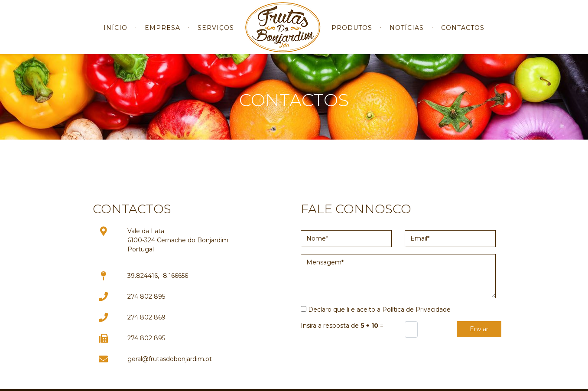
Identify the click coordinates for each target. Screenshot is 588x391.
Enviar (479, 329)
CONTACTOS (463, 34)
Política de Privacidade (416, 310)
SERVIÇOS (216, 34)
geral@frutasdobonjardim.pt (170, 359)
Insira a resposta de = (342, 326)
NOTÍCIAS (407, 34)
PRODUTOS (352, 34)
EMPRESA (162, 34)
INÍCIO (115, 34)
